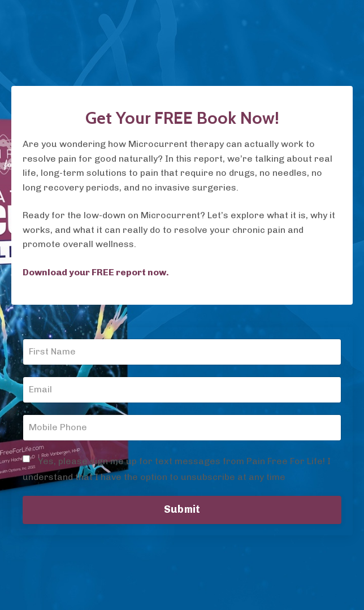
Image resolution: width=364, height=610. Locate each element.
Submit (182, 509)
